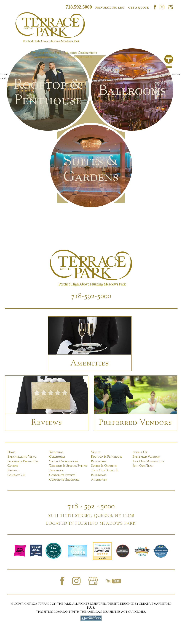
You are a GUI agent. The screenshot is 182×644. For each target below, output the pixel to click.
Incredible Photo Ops (23, 461)
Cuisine (13, 466)
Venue (95, 452)
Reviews (13, 470)
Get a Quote (139, 8)
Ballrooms (99, 461)
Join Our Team (143, 466)
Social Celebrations (64, 461)
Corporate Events (62, 475)
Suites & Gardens (104, 466)
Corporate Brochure (64, 479)
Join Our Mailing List (148, 461)
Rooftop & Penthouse (107, 456)
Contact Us (16, 475)
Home (11, 452)
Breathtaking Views (22, 456)
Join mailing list (110, 8)
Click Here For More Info (45, 57)
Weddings (56, 452)
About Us (140, 452)
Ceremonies (57, 456)
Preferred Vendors (146, 456)
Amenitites (99, 479)
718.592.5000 (79, 7)
